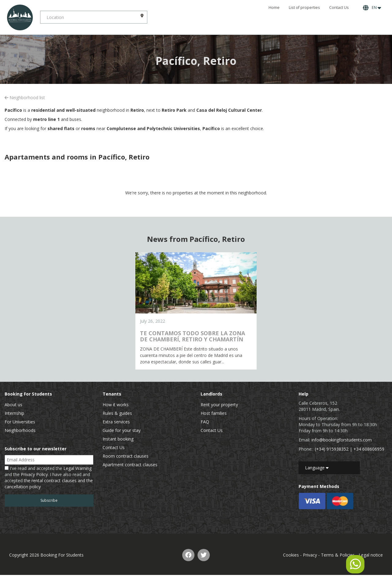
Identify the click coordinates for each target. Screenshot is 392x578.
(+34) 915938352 (332, 449)
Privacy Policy (34, 474)
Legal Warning (77, 468)
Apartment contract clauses (130, 465)
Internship (14, 413)
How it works (116, 405)
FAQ (205, 422)
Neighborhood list (25, 98)
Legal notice (371, 555)
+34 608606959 (369, 449)
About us (13, 405)
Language (317, 468)
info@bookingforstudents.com (342, 440)
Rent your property (219, 405)
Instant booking (118, 439)
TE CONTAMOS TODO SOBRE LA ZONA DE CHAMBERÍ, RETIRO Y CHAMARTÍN (192, 336)
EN (372, 8)
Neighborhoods (20, 430)
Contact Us (339, 8)
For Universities (20, 422)
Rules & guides (117, 413)
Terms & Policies (338, 555)
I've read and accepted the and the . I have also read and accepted (49, 477)
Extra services (116, 422)
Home (274, 8)
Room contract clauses (126, 456)
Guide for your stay (122, 430)
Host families (214, 413)
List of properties (304, 8)
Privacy (310, 555)
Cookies (291, 555)
